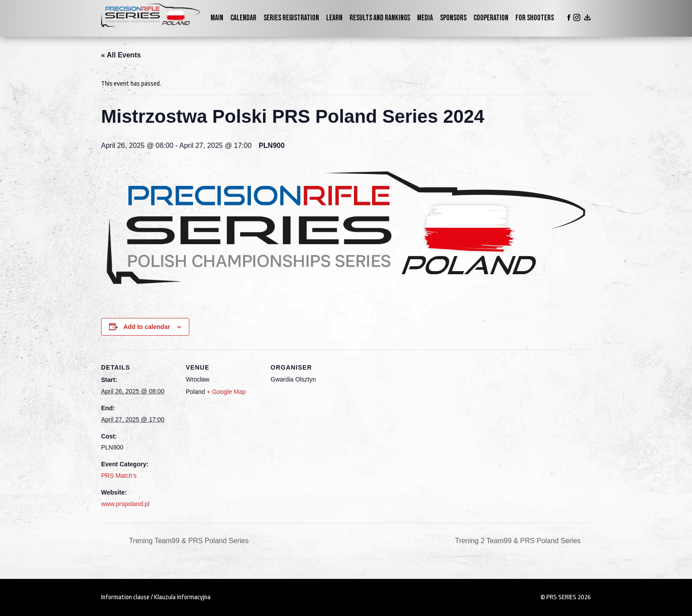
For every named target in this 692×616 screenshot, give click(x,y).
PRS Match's (119, 476)
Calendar (243, 18)
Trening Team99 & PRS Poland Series (188, 541)
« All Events (121, 55)
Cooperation (491, 18)
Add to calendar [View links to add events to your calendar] (147, 327)
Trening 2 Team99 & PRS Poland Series (519, 541)
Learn (334, 18)
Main (217, 18)
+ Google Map (226, 392)
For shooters (535, 18)
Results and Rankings (380, 18)
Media (425, 18)
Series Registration (291, 18)
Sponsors (453, 18)
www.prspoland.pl (125, 504)
